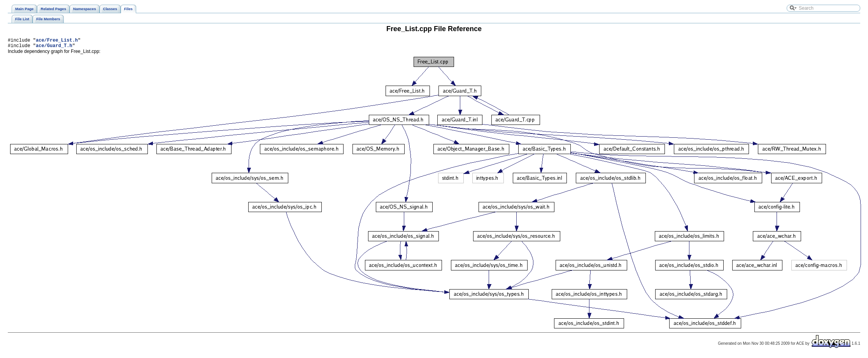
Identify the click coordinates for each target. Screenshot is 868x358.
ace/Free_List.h (57, 41)
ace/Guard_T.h (54, 48)
